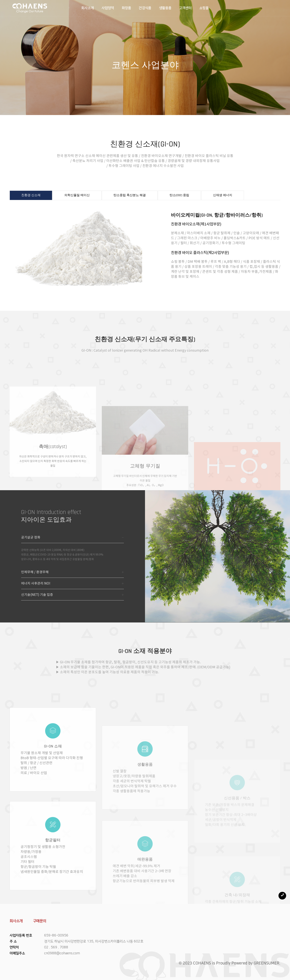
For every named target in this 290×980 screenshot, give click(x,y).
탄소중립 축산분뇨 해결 (130, 195)
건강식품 (145, 8)
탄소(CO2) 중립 (179, 195)
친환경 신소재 (31, 195)
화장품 (126, 8)
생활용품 (165, 8)
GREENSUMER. (267, 963)
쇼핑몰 (204, 8)
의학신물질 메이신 (77, 195)
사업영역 (108, 8)
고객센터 (185, 8)
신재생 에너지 (223, 195)
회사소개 (87, 8)
